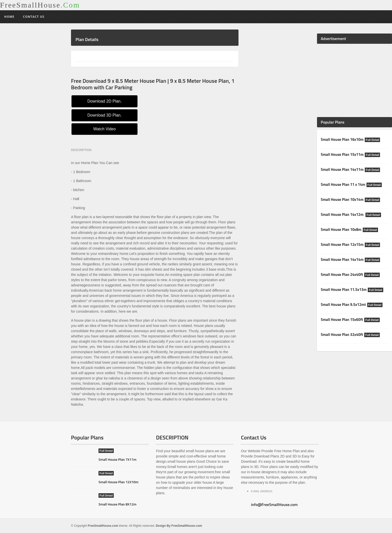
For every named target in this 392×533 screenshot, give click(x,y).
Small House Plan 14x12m (342, 214)
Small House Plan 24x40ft (342, 275)
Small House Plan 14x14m (342, 259)
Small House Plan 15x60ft (342, 320)
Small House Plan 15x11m (342, 154)
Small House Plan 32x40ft (342, 335)
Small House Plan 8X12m (117, 504)
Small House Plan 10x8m (341, 229)
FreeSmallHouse (40, 5)
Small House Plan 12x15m (342, 244)
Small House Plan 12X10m (118, 482)
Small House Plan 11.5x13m (343, 290)
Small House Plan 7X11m (117, 459)
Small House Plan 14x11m (342, 169)
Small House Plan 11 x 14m (343, 184)
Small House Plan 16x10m (342, 139)
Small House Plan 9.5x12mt (343, 305)
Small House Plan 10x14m (342, 199)
